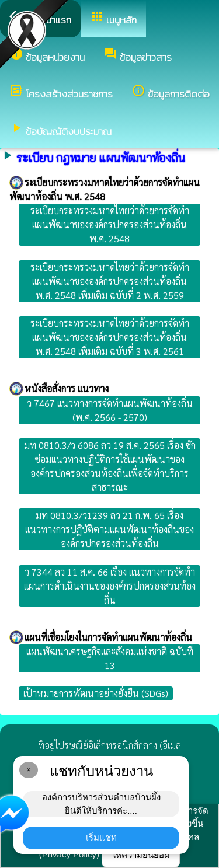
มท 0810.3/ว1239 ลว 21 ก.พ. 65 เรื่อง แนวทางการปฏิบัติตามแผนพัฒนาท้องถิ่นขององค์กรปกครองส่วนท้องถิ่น (109, 529)
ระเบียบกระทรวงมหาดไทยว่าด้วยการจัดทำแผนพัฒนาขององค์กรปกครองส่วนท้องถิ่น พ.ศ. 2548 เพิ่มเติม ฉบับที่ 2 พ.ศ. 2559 (110, 281)
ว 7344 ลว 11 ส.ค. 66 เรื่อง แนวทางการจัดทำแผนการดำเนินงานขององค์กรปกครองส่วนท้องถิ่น (110, 586)
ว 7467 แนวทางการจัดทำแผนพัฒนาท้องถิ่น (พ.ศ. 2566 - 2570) (110, 410)
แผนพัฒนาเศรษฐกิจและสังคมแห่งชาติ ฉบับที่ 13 (110, 658)
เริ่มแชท (101, 837)
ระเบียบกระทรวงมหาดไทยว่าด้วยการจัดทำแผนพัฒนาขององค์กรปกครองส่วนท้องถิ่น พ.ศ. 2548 (110, 224)
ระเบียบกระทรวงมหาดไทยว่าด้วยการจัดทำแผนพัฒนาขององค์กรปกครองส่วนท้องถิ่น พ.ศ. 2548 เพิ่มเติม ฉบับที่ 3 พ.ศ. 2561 (110, 337)
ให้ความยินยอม (141, 855)
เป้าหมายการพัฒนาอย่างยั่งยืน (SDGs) (96, 693)
